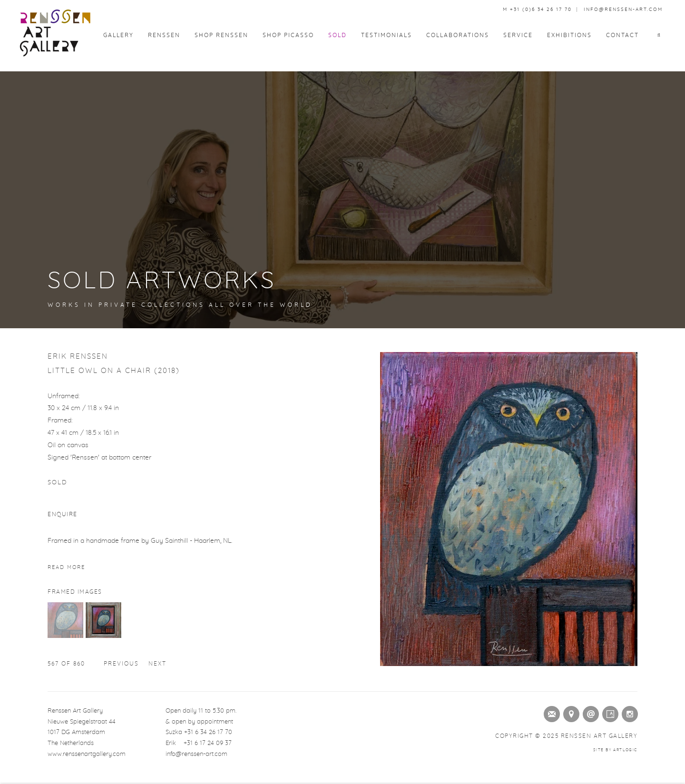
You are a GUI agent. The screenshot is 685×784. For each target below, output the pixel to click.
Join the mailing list (550, 712)
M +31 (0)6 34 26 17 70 (537, 10)
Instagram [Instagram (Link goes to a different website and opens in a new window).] (628, 712)
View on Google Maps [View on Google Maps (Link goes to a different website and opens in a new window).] (569, 712)
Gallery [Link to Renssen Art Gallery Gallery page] (118, 35)
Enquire (63, 514)
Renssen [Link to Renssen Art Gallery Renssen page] (164, 35)
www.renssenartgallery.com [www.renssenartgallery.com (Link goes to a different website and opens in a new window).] (87, 754)
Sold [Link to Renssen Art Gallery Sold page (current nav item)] (338, 35)
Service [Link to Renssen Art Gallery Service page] (518, 35)
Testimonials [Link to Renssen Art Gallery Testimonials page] (387, 35)
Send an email (589, 712)
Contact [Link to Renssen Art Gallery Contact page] (622, 35)
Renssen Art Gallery (55, 33)
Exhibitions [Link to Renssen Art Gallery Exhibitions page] (569, 35)
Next (157, 664)
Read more (66, 568)
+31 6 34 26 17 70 (208, 732)
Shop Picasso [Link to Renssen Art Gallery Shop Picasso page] (288, 35)
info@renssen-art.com (623, 10)
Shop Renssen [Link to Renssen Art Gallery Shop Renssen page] (221, 35)
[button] (662, 35)
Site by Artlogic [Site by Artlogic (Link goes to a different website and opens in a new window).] (615, 750)
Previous (121, 664)
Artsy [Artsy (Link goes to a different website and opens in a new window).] (608, 712)
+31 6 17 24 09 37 (208, 743)
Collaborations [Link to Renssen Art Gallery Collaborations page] (458, 35)
